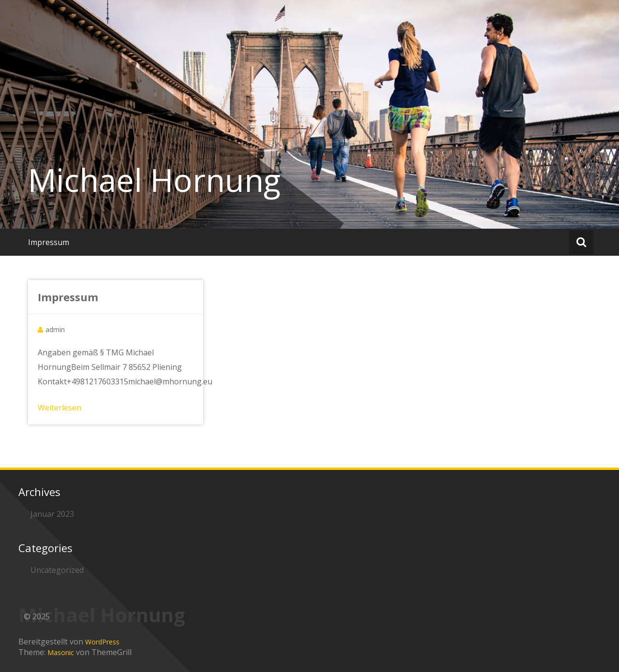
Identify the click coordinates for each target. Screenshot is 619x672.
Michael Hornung (154, 180)
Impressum (49, 242)
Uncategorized (57, 570)
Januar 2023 (52, 514)
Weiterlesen (59, 408)
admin (55, 329)
